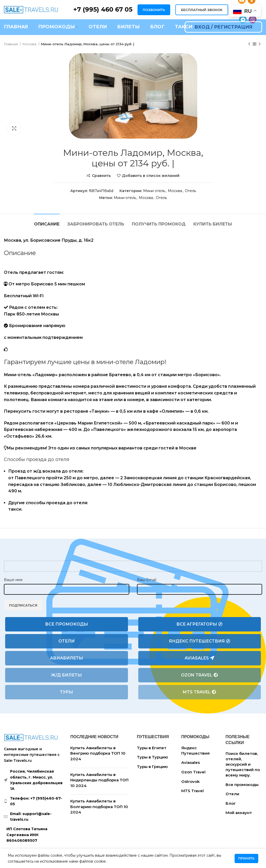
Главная (11, 44)
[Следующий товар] (260, 44)
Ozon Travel (199, 675)
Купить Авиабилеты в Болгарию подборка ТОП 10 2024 (99, 807)
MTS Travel (199, 692)
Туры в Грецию (152, 767)
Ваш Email (147, 580)
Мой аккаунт (239, 813)
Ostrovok (190, 781)
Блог (231, 803)
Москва (30, 44)
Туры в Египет (152, 748)
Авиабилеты (67, 658)
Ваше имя (13, 580)
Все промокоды (67, 624)
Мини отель (154, 191)
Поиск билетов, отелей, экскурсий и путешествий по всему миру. (243, 764)
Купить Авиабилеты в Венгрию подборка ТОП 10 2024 (98, 753)
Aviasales (199, 658)
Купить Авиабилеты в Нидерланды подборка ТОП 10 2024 (99, 780)
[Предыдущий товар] (249, 44)
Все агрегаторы (199, 624)
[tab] (47, 221)
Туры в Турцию (152, 757)
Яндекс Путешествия (200, 641)
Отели (67, 641)
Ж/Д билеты (66, 675)
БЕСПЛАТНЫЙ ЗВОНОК (202, 10)
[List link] (33, 801)
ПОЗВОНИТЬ (154, 10)
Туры (67, 692)
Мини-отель (125, 198)
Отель (190, 191)
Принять (246, 858)
